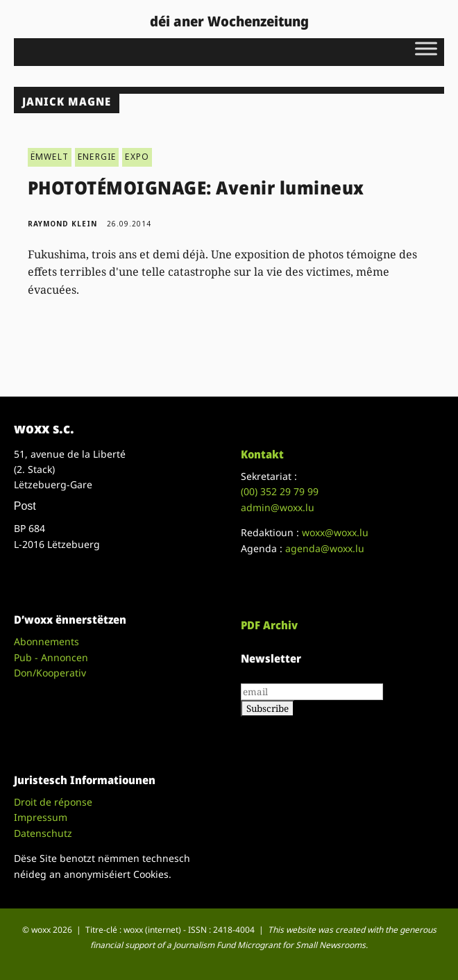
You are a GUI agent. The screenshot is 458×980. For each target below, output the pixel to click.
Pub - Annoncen (51, 657)
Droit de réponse (53, 802)
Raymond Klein (62, 224)
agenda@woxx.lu (325, 548)
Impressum (41, 817)
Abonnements (46, 641)
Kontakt (262, 454)
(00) (280, 491)
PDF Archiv (269, 625)
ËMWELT (50, 157)
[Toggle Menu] (426, 48)
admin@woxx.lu (278, 507)
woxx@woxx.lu (335, 532)
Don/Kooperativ (50, 673)
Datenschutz (43, 833)
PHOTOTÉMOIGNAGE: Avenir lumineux (196, 188)
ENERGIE (97, 157)
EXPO (137, 157)
